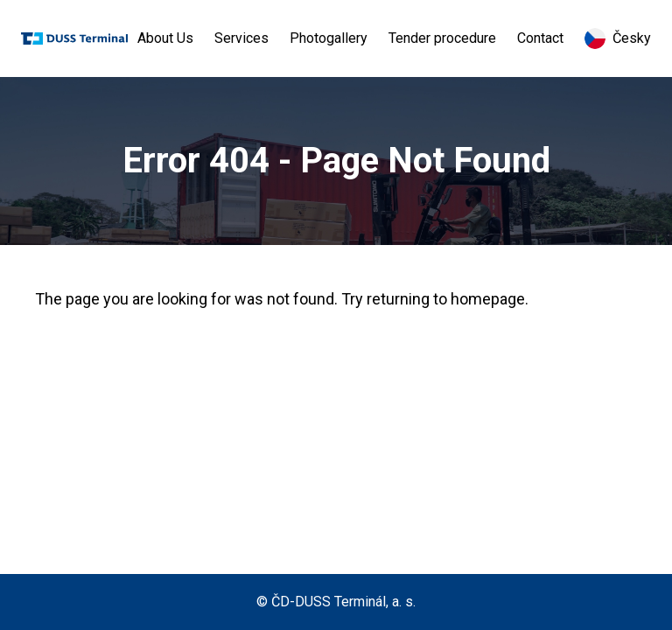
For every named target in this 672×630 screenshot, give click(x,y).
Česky (618, 38)
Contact (540, 38)
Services (241, 38)
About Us (165, 38)
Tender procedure (442, 38)
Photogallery (329, 38)
